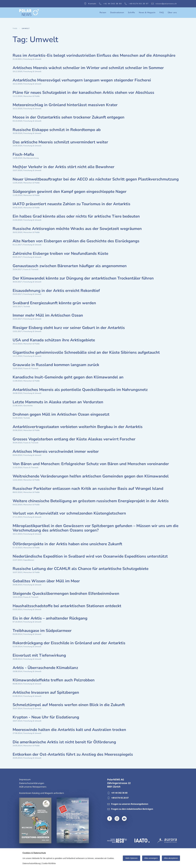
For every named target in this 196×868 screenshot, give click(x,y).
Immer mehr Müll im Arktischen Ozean (48, 315)
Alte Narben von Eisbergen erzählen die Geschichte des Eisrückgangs (76, 241)
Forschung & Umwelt (32, 59)
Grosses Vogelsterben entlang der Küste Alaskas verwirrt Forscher (74, 439)
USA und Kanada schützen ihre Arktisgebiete (54, 340)
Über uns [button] (172, 12)
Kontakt (90, 4)
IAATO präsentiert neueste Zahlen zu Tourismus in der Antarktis (71, 204)
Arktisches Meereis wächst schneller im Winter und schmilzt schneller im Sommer (88, 68)
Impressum (25, 779)
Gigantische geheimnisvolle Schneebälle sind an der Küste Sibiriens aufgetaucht (86, 352)
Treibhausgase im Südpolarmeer (42, 631)
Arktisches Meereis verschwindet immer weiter (56, 451)
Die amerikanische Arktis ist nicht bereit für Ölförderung (64, 742)
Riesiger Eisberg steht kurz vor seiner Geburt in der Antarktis (69, 328)
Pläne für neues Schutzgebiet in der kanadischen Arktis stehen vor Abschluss (83, 93)
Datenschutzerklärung (32, 863)
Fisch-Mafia (23, 154)
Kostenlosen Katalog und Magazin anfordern (42, 793)
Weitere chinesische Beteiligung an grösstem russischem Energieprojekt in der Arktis (91, 501)
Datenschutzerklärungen (32, 783)
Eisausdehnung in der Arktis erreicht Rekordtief (56, 291)
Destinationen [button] (117, 12)
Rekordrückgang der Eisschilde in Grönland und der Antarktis (69, 643)
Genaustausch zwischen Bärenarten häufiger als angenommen (70, 266)
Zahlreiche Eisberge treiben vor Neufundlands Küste (60, 254)
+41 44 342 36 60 (110, 4)
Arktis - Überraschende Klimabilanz (45, 668)
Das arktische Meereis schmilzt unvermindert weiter (60, 142)
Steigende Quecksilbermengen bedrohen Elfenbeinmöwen (66, 594)
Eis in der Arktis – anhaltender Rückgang (50, 618)
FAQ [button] (162, 12)
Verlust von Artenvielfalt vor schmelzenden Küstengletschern (69, 513)
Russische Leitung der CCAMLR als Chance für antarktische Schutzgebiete (81, 569)
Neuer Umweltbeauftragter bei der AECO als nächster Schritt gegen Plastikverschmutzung (96, 179)
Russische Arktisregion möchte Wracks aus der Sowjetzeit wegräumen (77, 229)
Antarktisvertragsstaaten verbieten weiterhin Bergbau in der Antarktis (78, 427)
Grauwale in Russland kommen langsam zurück (56, 365)
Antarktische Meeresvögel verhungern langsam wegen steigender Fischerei (82, 80)
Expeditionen (29, 560)
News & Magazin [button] (147, 12)
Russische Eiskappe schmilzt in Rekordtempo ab (57, 130)
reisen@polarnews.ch (164, 4)
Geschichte (28, 406)
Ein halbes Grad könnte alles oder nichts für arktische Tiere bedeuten (76, 216)
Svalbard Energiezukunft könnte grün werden (54, 303)
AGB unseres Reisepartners (33, 787)
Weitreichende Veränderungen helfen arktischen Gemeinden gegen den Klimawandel (91, 476)
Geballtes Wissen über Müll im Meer (46, 581)
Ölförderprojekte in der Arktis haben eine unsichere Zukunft (67, 544)
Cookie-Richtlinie (49, 863)
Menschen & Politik (31, 96)
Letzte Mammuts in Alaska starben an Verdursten (58, 402)
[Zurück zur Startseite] (29, 13)
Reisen (103, 12)
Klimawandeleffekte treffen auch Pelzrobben (54, 680)
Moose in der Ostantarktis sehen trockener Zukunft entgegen (69, 117)
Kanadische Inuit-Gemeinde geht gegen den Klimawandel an (68, 377)
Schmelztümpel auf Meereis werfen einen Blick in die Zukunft (69, 705)
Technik (27, 307)
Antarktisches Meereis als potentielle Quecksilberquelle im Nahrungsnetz (80, 390)
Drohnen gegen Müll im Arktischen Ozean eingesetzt (61, 414)
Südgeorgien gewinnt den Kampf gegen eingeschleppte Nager (70, 192)
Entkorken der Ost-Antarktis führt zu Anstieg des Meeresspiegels (73, 754)
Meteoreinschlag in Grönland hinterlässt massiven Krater (65, 105)
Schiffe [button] (131, 12)
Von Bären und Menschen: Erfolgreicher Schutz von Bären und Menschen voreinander (91, 464)
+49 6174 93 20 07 (136, 4)
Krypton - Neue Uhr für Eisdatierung (46, 717)
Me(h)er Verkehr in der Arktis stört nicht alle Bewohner (64, 167)
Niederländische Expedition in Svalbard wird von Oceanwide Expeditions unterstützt (90, 556)
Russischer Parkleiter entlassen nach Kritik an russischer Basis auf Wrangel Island (88, 489)
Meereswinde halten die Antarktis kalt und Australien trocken (69, 730)
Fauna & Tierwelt (31, 269)
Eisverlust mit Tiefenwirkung (39, 655)
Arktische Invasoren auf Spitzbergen (46, 692)
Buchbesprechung (31, 158)
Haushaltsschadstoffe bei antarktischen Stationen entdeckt (67, 606)
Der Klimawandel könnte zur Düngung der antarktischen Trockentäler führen (83, 278)
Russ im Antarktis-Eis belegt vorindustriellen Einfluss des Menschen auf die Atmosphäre (94, 55)
